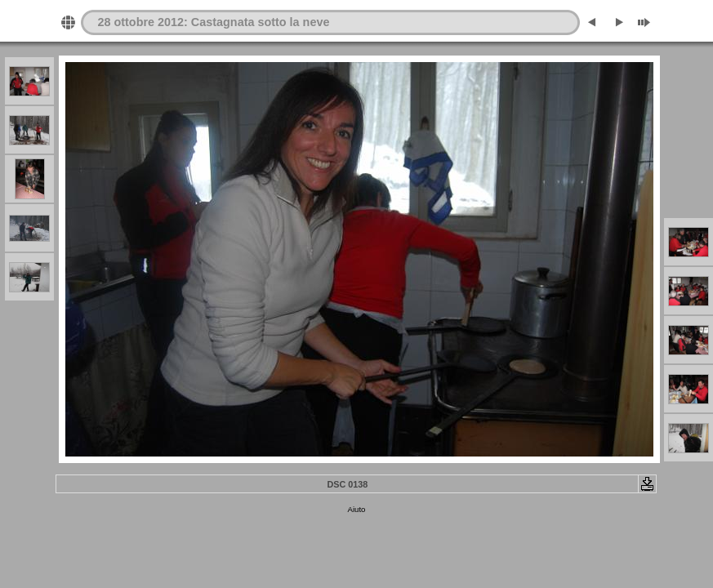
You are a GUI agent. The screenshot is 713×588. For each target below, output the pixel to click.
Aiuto (357, 509)
